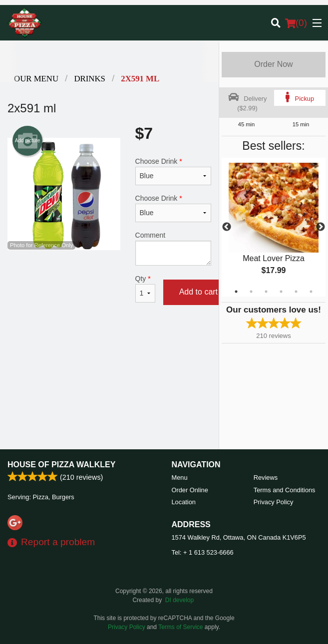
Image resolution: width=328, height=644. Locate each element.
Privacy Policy (274, 502)
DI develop (179, 600)
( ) (296, 23)
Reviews (266, 478)
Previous (227, 227)
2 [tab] (251, 292)
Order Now (273, 64)
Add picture (28, 141)
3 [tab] (266, 292)
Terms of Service (180, 627)
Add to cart (198, 292)
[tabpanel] (274, 227)
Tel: (203, 552)
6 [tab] (311, 292)
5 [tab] (296, 292)
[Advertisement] (109, 348)
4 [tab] (281, 292)
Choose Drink (173, 171)
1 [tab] (236, 292)
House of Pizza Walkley (61, 465)
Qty (145, 289)
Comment (173, 248)
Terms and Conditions (285, 490)
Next (321, 227)
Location (184, 502)
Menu (180, 478)
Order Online (190, 490)
